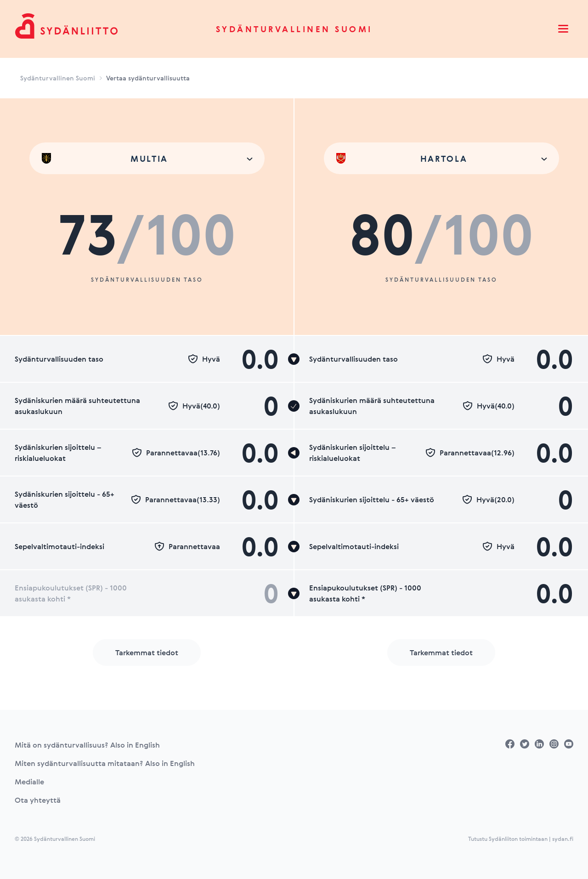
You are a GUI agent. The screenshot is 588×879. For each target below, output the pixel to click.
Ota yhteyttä (38, 800)
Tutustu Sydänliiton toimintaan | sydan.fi (521, 839)
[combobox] (147, 158)
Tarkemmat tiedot (147, 652)
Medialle (29, 782)
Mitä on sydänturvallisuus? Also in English (87, 745)
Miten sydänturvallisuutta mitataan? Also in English (105, 763)
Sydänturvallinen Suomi (294, 29)
